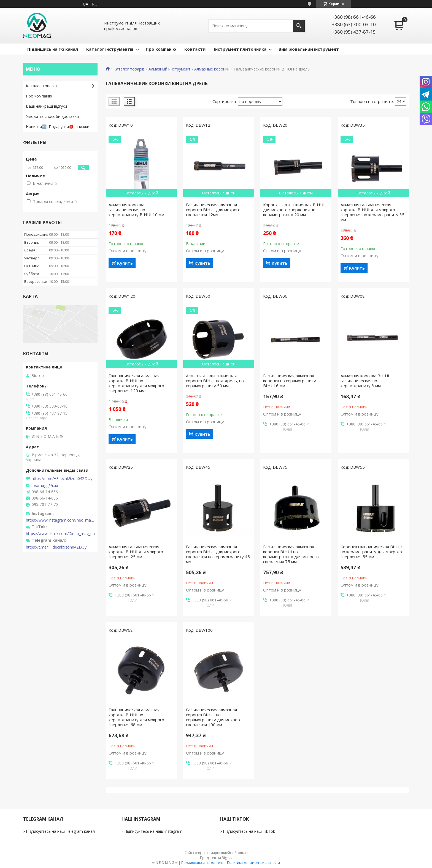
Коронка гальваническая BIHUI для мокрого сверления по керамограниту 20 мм (294, 210)
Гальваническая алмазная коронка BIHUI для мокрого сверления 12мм (213, 210)
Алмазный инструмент (169, 69)
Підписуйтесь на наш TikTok (249, 831)
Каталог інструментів (110, 49)
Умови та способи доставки (52, 116)
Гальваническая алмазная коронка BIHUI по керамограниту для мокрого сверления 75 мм (291, 554)
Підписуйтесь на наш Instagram (153, 831)
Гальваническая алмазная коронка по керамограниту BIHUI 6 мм (290, 381)
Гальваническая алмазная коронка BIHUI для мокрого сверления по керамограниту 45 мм (218, 554)
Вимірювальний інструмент (309, 49)
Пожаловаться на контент (202, 863)
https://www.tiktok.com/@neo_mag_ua (60, 534)
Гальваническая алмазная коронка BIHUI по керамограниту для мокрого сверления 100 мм (214, 717)
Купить (125, 263)
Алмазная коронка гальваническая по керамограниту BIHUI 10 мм (136, 210)
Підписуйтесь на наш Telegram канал (60, 831)
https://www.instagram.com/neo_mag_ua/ (60, 520)
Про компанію (161, 49)
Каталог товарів (129, 69)
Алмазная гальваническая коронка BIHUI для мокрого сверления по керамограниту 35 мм (372, 212)
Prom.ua (241, 853)
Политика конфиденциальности (253, 863)
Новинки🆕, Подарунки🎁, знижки (58, 127)
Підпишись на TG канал (53, 49)
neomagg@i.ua (45, 485)
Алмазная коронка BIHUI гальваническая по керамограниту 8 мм (365, 381)
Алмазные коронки (212, 69)
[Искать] (299, 26)
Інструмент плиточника (240, 49)
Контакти (195, 49)
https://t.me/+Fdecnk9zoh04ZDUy (62, 479)
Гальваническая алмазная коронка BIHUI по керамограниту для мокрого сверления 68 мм (136, 717)
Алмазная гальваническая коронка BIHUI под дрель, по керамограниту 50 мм (215, 381)
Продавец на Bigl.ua (216, 858)
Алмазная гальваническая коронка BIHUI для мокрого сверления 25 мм (136, 552)
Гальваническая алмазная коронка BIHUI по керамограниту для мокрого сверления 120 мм (136, 383)
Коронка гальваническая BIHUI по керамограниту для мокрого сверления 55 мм (371, 552)
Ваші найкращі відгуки (46, 106)
